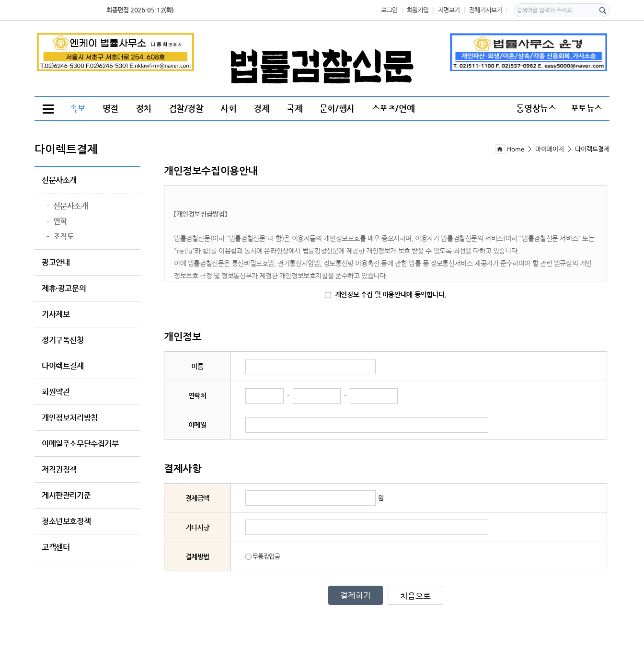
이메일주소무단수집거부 (80, 444)
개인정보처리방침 (70, 418)
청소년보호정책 (66, 521)
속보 (77, 108)
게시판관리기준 (66, 496)
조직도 (60, 237)
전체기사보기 (486, 10)
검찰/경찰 (186, 108)
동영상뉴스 (536, 108)
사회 (228, 108)
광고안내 (56, 263)
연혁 (57, 221)
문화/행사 (337, 108)
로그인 (389, 10)
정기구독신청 (63, 340)
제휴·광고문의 (64, 289)
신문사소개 (59, 180)
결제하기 (356, 595)
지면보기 (449, 10)
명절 (110, 108)
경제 (261, 108)
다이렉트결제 (63, 366)
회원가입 (418, 10)
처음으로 (415, 596)
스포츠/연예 (393, 108)
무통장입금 (263, 556)
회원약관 (56, 392)
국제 (294, 108)
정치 (144, 108)
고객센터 (56, 547)
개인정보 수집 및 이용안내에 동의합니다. (385, 294)
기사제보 (56, 314)
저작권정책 (59, 470)
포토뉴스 (586, 108)
